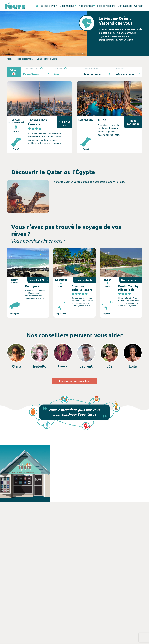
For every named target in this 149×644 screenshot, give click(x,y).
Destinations (67, 6)
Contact (139, 6)
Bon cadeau (125, 6)
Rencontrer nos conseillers (75, 381)
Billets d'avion (49, 6)
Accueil (10, 59)
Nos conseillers (106, 6)
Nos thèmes (86, 6)
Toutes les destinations (25, 59)
